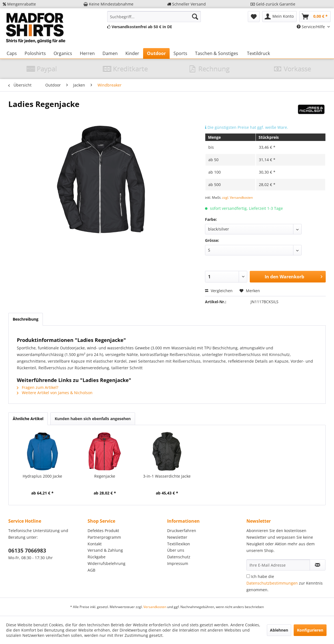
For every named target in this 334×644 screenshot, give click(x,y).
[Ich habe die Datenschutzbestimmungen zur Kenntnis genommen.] (248, 576)
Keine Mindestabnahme (108, 4)
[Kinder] (132, 53)
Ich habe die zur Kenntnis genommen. (285, 583)
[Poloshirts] (35, 53)
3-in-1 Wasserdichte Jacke (167, 476)
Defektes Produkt (103, 531)
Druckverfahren (182, 531)
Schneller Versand (186, 4)
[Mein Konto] (279, 17)
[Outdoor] (156, 53)
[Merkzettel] (254, 17)
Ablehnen (279, 630)
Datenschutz (179, 557)
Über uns (176, 550)
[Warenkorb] (315, 17)
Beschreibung (26, 319)
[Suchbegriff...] (154, 17)
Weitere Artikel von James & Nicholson (55, 393)
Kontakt (95, 544)
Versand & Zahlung (105, 550)
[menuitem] (154, 17)
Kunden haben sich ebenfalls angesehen (93, 419)
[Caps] (12, 53)
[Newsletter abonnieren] (318, 565)
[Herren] (87, 53)
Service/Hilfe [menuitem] (311, 27)
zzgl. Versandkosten (237, 197)
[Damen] (110, 53)
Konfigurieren (310, 630)
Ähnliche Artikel (28, 419)
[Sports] (180, 53)
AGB (91, 570)
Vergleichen (219, 291)
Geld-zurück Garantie (273, 4)
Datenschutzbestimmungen (272, 583)
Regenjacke (105, 476)
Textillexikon (179, 544)
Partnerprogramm (104, 537)
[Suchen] (195, 17)
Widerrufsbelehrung (106, 563)
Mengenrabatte (19, 4)
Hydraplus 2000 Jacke (42, 476)
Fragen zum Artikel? (38, 387)
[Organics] (63, 53)
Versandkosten (155, 607)
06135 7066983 (27, 551)
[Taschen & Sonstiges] (217, 53)
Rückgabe (97, 557)
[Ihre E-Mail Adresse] (278, 565)
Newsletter (177, 537)
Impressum (178, 563)
